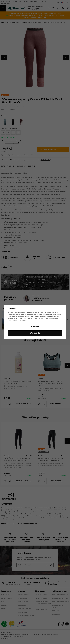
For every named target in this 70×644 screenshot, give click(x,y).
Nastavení (35, 327)
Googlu (26, 317)
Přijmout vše (35, 333)
